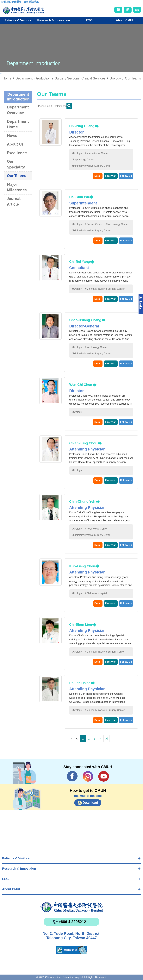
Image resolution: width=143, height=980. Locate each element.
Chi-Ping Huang (82, 126)
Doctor (69, 106)
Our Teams (133, 78)
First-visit (111, 176)
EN (137, 10)
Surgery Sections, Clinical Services (80, 78)
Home (7, 78)
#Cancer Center (94, 224)
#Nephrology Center (83, 160)
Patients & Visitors (16, 858)
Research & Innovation (19, 869)
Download (90, 803)
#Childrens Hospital (96, 593)
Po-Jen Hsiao (80, 683)
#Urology (77, 153)
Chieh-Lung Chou (83, 443)
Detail (98, 176)
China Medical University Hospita (71, 907)
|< (71, 739)
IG (88, 776)
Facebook (72, 776)
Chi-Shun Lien (81, 624)
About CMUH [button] (125, 20)
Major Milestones (17, 187)
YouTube (104, 776)
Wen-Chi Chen (81, 385)
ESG (5, 879)
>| (106, 739)
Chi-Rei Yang (80, 262)
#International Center (97, 153)
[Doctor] (54, 106)
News (12, 136)
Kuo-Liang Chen (82, 566)
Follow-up (126, 176)
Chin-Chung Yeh (82, 501)
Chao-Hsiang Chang (85, 320)
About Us (15, 144)
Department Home (18, 124)
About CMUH (12, 889)
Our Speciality (16, 164)
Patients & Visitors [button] (18, 20)
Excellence (17, 153)
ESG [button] (89, 20)
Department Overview (18, 110)
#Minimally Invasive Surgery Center (92, 166)
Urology (115, 78)
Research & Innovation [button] (54, 20)
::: (4, 3)
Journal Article (14, 202)
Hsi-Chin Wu (79, 197)
